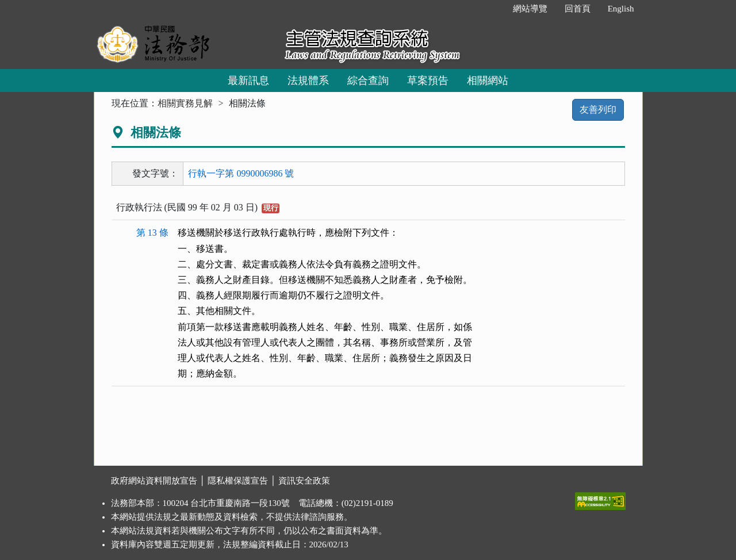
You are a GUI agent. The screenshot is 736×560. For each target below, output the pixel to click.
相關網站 (488, 80)
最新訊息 (248, 80)
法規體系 (308, 80)
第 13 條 (152, 233)
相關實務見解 (185, 103)
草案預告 (428, 80)
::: (492, 9)
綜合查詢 (368, 80)
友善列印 (598, 110)
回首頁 (578, 9)
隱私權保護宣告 (238, 481)
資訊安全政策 (304, 481)
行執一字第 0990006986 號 (241, 173)
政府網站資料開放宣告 (154, 481)
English (621, 9)
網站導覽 (530, 9)
